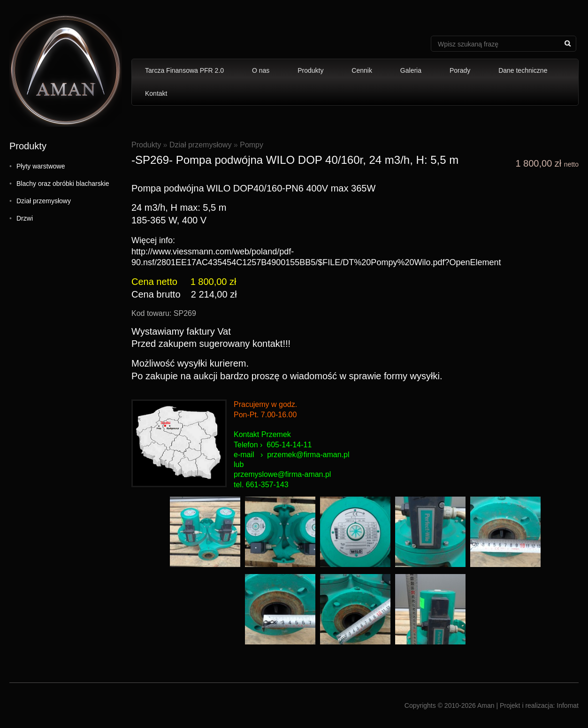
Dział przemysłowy (44, 201)
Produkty (310, 70)
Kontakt (156, 93)
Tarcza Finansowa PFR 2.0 (184, 70)
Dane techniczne (523, 70)
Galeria (411, 70)
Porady (460, 70)
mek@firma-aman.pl (315, 455)
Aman (486, 705)
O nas (261, 70)
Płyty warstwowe (41, 166)
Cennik (362, 70)
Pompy (252, 145)
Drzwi (25, 218)
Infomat (568, 705)
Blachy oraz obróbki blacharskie (63, 184)
